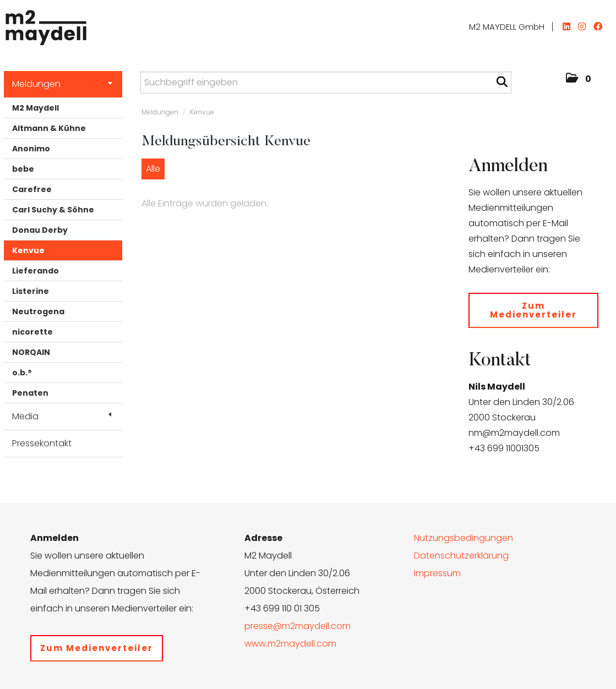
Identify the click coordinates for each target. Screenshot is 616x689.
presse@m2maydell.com (298, 626)
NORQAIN (31, 352)
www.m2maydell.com (290, 644)
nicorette (32, 332)
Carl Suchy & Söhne (53, 210)
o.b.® (22, 373)
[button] (579, 79)
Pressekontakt (42, 443)
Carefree (32, 189)
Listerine (31, 291)
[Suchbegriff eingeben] (326, 83)
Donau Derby (40, 230)
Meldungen (62, 84)
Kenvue (28, 250)
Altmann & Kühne (49, 128)
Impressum (437, 573)
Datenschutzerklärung (461, 556)
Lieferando (36, 271)
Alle (153, 169)
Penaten (30, 393)
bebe (23, 169)
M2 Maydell (36, 108)
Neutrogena (38, 311)
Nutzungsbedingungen (464, 538)
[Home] (43, 24)
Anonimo (31, 149)
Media (62, 416)
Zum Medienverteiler (533, 310)
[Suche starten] (502, 82)
